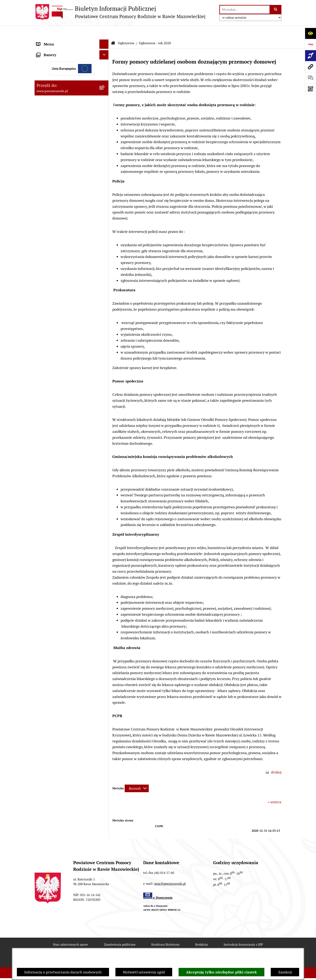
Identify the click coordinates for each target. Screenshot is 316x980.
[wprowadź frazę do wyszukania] (245, 10)
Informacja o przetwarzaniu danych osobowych (63, 972)
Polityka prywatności (241, 947)
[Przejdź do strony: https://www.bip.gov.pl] (310, 44)
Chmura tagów (200, 947)
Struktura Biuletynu (165, 932)
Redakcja (202, 932)
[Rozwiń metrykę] (137, 776)
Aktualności (46, 228)
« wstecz (275, 790)
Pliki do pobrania (50, 270)
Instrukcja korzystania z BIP (243, 932)
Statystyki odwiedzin (159, 947)
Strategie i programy (53, 69)
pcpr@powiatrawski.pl (170, 871)
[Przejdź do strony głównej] (120, 12)
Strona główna (48, 41)
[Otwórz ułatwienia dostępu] (310, 33)
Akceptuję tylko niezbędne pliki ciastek (221, 972)
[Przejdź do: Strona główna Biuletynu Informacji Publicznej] (113, 31)
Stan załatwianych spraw (71, 932)
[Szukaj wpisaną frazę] (276, 10)
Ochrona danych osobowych (60, 279)
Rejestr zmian (70, 947)
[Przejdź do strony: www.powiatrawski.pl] (310, 67)
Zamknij (285, 972)
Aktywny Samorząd (52, 218)
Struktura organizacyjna (56, 60)
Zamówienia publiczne (55, 209)
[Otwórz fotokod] (310, 89)
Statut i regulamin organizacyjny (63, 50)
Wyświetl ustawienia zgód (144, 972)
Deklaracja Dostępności (112, 947)
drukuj (276, 760)
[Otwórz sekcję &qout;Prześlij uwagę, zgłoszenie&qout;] (310, 78)
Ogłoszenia (46, 78)
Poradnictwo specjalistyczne (59, 261)
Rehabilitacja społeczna (56, 252)
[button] (105, 78)
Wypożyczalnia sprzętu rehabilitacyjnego (55, 240)
